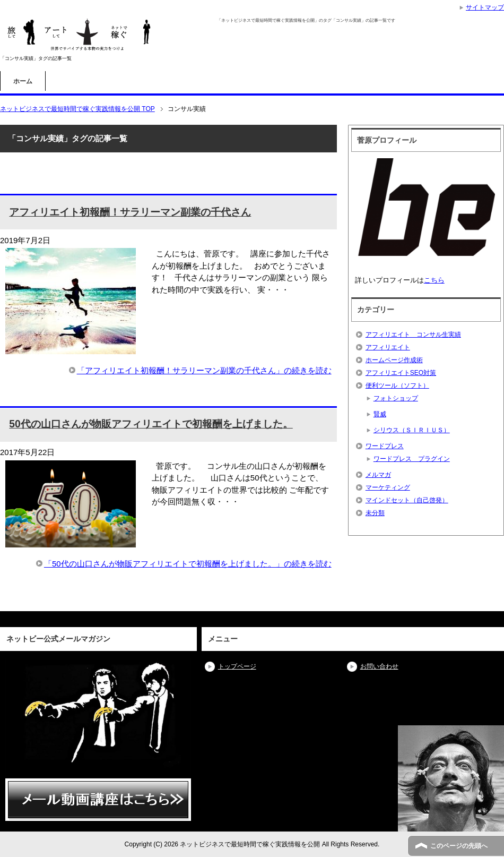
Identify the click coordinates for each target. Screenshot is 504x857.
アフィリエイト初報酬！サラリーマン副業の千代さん (130, 212)
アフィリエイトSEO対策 (401, 373)
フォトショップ (396, 398)
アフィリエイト (388, 347)
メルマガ (378, 475)
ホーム (23, 81)
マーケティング (388, 487)
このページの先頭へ (459, 846)
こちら (434, 280)
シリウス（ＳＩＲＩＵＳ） (412, 430)
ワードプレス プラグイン (412, 459)
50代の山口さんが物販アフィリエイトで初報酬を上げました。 (151, 424)
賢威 (380, 414)
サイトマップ (485, 7)
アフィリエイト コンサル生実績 (413, 335)
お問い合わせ (379, 666)
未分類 (375, 513)
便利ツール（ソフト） (397, 385)
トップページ (237, 666)
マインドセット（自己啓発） (407, 500)
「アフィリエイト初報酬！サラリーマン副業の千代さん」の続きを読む (204, 370)
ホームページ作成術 (394, 360)
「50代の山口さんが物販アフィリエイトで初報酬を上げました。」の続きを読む (188, 564)
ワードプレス (385, 446)
